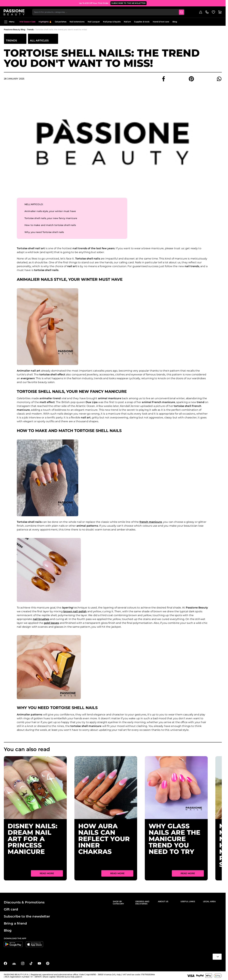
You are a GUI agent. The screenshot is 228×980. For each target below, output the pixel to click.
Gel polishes (61, 22)
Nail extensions (77, 22)
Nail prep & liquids (112, 22)
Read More (47, 873)
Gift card (11, 909)
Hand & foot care (161, 22)
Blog (175, 22)
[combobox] (109, 12)
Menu (9, 22)
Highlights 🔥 (45, 22)
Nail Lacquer (94, 22)
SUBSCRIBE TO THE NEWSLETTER (128, 3)
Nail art (127, 22)
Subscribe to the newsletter (27, 916)
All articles (39, 41)
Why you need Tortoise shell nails (44, 232)
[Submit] (182, 12)
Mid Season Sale (27, 22)
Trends (30, 29)
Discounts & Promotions (24, 902)
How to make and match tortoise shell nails (50, 225)
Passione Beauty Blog (14, 29)
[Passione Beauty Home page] (14, 12)
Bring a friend (15, 923)
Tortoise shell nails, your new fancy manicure (51, 218)
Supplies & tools (142, 22)
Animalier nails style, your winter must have (50, 211)
